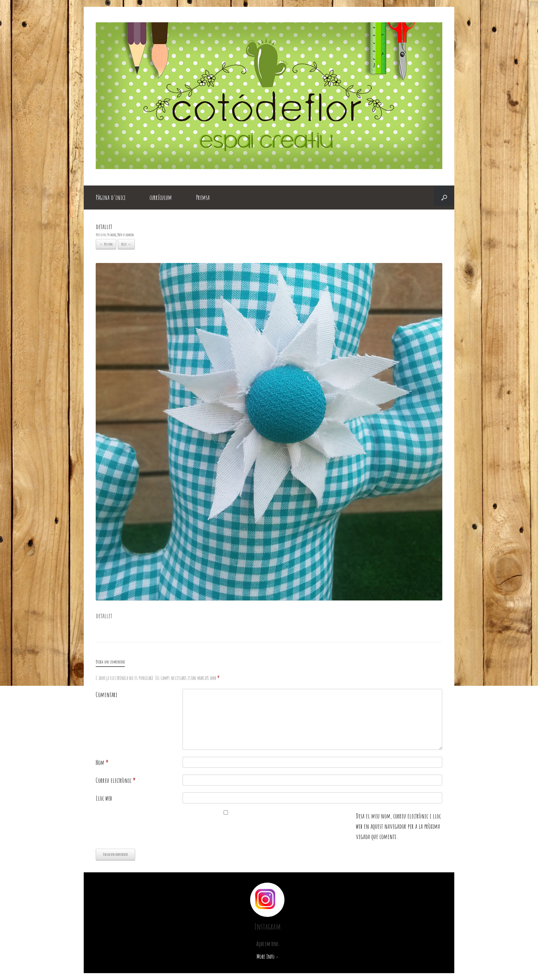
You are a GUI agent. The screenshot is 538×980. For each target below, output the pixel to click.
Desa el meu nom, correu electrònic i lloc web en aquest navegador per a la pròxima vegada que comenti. (398, 826)
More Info (267, 956)
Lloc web (104, 798)
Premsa (203, 197)
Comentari (107, 695)
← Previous (106, 244)
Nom (102, 762)
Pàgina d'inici (111, 197)
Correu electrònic (116, 780)
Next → (126, 244)
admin (130, 235)
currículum (161, 197)
